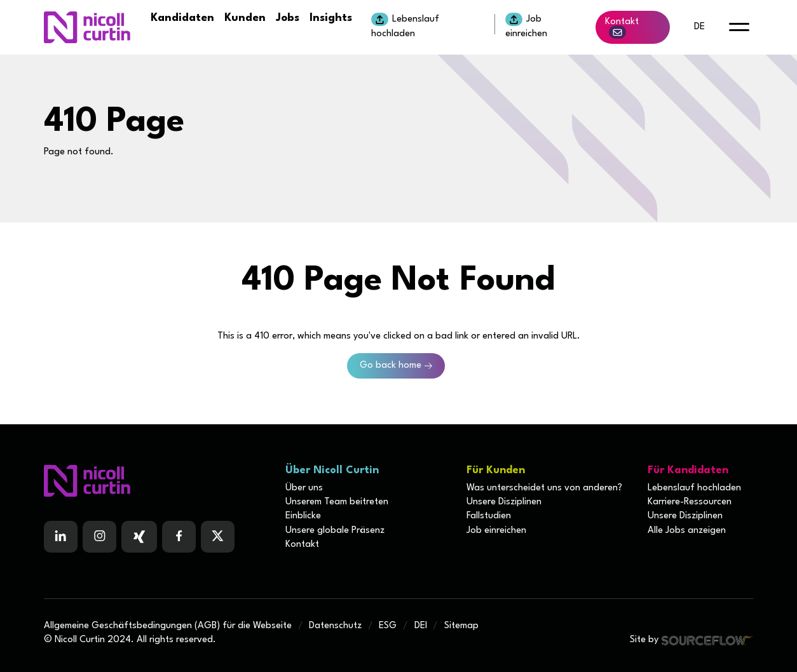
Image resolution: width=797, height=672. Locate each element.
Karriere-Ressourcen (690, 502)
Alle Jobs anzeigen (687, 531)
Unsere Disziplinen (504, 502)
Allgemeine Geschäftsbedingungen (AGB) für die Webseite (168, 626)
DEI (421, 626)
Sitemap (461, 626)
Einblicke (303, 516)
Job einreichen (526, 25)
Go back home (391, 366)
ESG (388, 626)
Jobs (288, 18)
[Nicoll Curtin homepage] (87, 27)
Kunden (245, 18)
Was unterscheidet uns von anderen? (544, 488)
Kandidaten (182, 18)
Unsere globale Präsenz (335, 531)
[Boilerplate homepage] (157, 481)
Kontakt (622, 28)
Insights (331, 18)
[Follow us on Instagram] (99, 537)
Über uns (304, 488)
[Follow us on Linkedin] (61, 537)
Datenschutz (335, 626)
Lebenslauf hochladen (405, 25)
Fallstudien (489, 516)
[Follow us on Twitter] (218, 537)
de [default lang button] (699, 27)
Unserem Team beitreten (337, 502)
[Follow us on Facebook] (139, 537)
